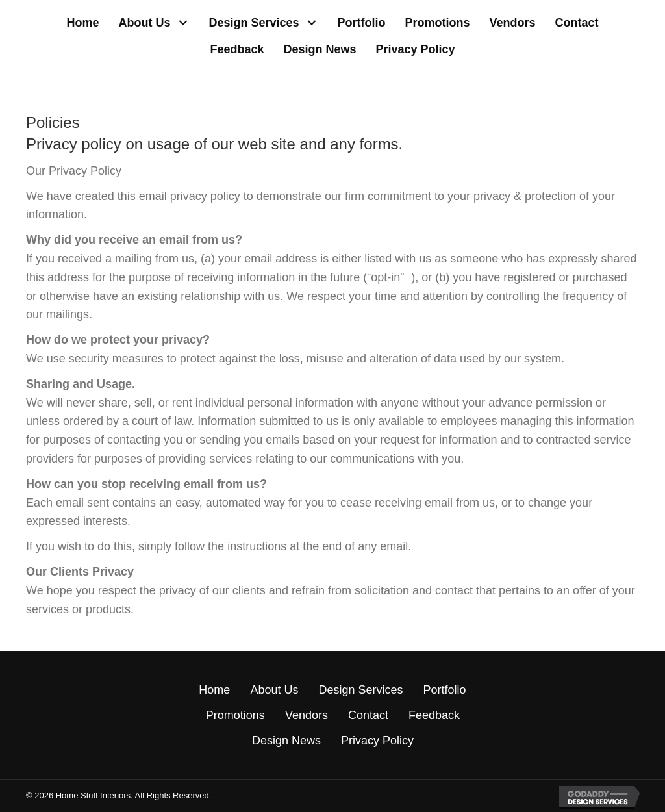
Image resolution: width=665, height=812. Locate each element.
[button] (183, 23)
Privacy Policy (377, 741)
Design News (286, 741)
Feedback (434, 715)
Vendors (307, 715)
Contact (368, 715)
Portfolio (444, 690)
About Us (274, 690)
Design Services (360, 690)
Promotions (235, 715)
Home (214, 690)
